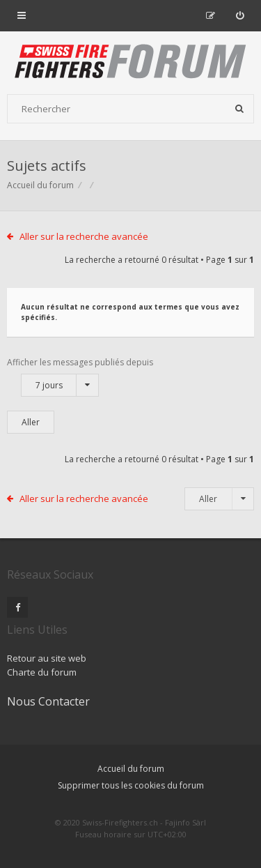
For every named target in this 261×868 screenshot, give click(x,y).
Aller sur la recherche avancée (84, 236)
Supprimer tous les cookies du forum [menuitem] (131, 785)
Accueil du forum (40, 185)
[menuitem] (240, 15)
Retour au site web (47, 658)
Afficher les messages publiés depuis (80, 376)
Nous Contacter (48, 701)
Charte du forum (42, 672)
